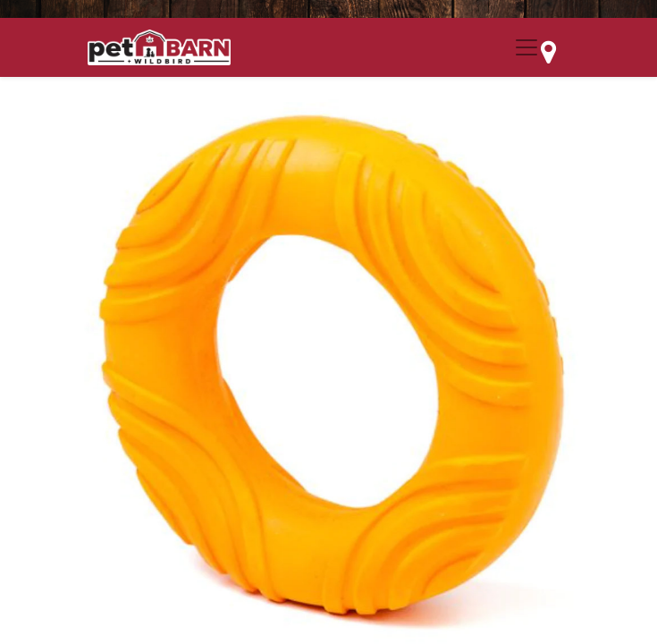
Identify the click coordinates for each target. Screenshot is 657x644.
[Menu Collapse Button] (526, 47)
